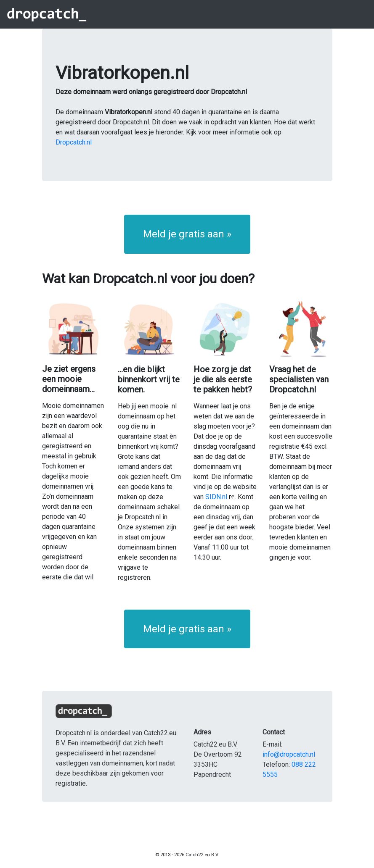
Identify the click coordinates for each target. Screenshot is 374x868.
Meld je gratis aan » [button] (187, 234)
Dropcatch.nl (74, 142)
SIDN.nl (216, 497)
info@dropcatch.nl (289, 754)
